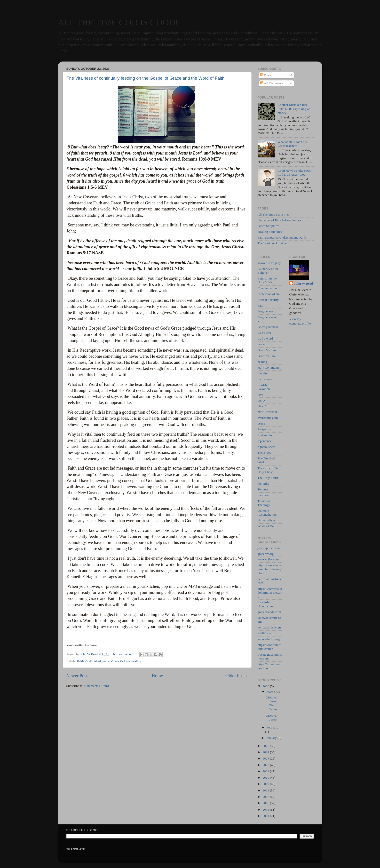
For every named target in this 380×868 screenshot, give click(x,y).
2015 (266, 810)
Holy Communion (269, 368)
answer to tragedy (269, 263)
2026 (266, 686)
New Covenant (267, 412)
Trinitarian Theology (265, 503)
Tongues (263, 489)
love (260, 395)
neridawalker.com (269, 627)
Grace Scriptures (269, 226)
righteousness (267, 447)
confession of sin (269, 294)
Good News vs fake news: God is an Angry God (295, 173)
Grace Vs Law (121, 661)
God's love (265, 333)
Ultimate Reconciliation (267, 513)
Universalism (266, 520)
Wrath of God (267, 526)
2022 (266, 765)
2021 (266, 771)
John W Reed (304, 283)
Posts (266, 75)
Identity (263, 373)
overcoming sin (268, 418)
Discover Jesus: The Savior (272, 703)
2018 (266, 790)
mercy (262, 400)
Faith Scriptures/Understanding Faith (282, 237)
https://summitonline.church (270, 666)
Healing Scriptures (270, 232)
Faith (80, 661)
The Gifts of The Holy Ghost (269, 470)
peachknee (80, 645)
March (271, 692)
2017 (266, 797)
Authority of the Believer (268, 271)
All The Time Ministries (273, 214)
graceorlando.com (269, 612)
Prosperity (264, 429)
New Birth (265, 406)
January (272, 738)
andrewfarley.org (269, 639)
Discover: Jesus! (272, 717)
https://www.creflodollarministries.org (270, 593)
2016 (266, 803)
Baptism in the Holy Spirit (267, 280)
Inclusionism (266, 379)
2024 (266, 752)
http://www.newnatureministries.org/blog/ (270, 569)
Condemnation (267, 288)
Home (157, 676)
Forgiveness (265, 311)
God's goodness (268, 327)
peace (261, 423)
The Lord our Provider (272, 243)
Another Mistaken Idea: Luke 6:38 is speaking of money (294, 109)
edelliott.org (265, 633)
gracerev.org (266, 554)
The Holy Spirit (268, 478)
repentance (265, 441)
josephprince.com (269, 548)
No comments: (123, 654)
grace (106, 661)
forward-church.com (265, 604)
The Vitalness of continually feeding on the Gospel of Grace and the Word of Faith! (146, 78)
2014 (266, 816)
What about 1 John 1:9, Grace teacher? (293, 144)
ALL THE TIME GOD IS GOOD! (118, 23)
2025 (266, 746)
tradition (263, 495)
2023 (266, 758)
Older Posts (236, 676)
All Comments (272, 83)
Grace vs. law (267, 356)
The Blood (265, 453)
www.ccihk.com (268, 559)
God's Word (93, 661)
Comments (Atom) (97, 686)
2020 (266, 778)
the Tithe (263, 484)
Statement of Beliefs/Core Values (279, 220)
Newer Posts (78, 676)
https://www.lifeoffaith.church (270, 647)
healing (136, 661)
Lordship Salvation (264, 387)
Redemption (266, 435)
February (273, 727)
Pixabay (93, 645)
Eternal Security (268, 300)
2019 (266, 784)
